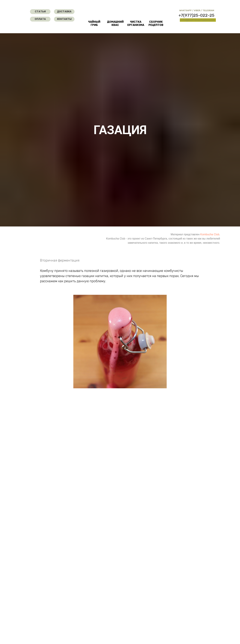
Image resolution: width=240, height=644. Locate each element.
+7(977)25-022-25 (196, 15)
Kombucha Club (210, 234)
